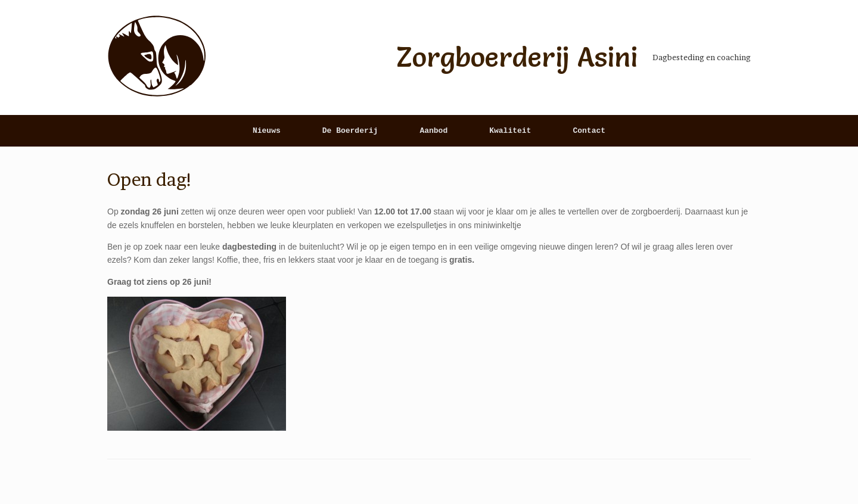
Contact (589, 131)
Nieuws (267, 131)
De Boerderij (350, 131)
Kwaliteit (510, 131)
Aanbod (433, 131)
